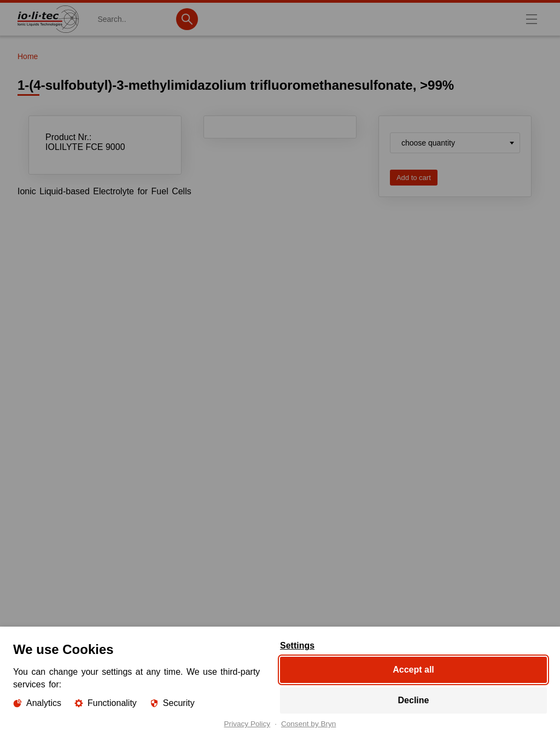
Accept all (413, 670)
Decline (414, 700)
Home (28, 56)
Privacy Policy (247, 724)
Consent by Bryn (309, 724)
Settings (297, 646)
